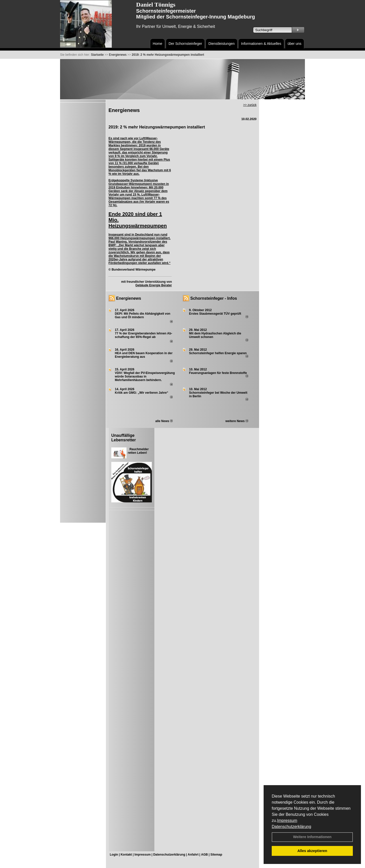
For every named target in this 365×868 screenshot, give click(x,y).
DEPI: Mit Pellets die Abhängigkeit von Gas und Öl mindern (143, 315)
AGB (204, 855)
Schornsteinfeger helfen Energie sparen (218, 353)
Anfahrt (193, 855)
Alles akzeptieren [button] (312, 851)
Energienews (129, 298)
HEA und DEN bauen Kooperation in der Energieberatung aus (144, 355)
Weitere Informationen (312, 837)
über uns (295, 44)
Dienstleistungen (222, 44)
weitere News (237, 421)
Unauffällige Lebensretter (124, 438)
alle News (164, 421)
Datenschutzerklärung (291, 827)
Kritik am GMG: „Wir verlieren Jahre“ (142, 393)
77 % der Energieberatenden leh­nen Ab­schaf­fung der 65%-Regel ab (143, 335)
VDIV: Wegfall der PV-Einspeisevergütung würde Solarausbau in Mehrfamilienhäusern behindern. (145, 376)
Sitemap (216, 855)
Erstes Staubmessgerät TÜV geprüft (215, 314)
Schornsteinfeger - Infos (214, 298)
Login (114, 855)
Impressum (287, 820)
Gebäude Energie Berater (154, 285)
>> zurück (250, 105)
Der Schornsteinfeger (185, 44)
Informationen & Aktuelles (261, 44)
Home (158, 44)
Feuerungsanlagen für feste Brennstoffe (218, 373)
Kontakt (126, 855)
